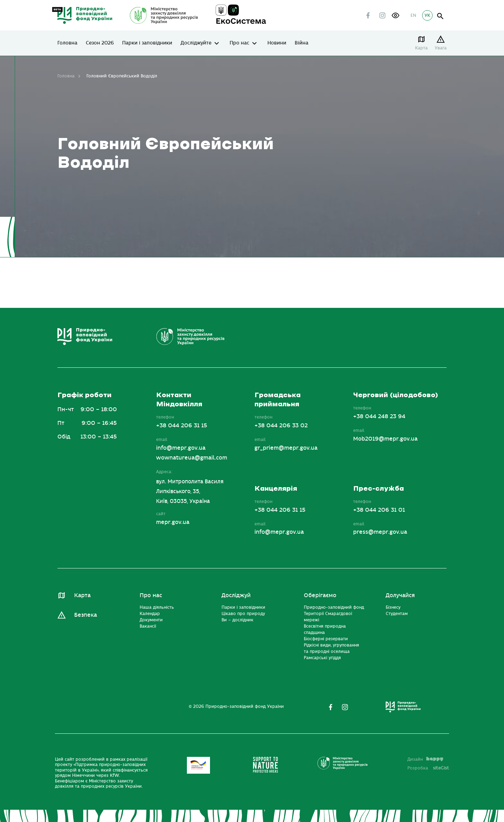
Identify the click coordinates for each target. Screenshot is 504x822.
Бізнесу (393, 607)
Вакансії (148, 626)
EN (413, 15)
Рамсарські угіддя (322, 658)
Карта (421, 48)
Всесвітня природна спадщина (325, 629)
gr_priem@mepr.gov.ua (286, 448)
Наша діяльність (157, 607)
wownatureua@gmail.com (192, 458)
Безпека (86, 615)
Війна (302, 43)
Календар (150, 614)
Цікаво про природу (243, 614)
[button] (395, 15)
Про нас (239, 43)
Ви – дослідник (237, 620)
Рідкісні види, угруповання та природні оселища (331, 648)
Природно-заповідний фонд (334, 607)
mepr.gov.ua (173, 522)
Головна (67, 43)
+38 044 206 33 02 (281, 426)
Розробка (428, 768)
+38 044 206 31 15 (182, 426)
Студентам (397, 614)
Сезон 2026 (100, 43)
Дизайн (425, 759)
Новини (277, 43)
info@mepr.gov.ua (181, 448)
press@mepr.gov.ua (380, 532)
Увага (441, 48)
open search (440, 16)
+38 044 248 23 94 (379, 416)
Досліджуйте (196, 43)
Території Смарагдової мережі (328, 617)
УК (427, 15)
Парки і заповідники (147, 43)
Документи (151, 620)
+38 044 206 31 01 (379, 510)
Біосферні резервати (326, 639)
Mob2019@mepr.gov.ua (385, 439)
